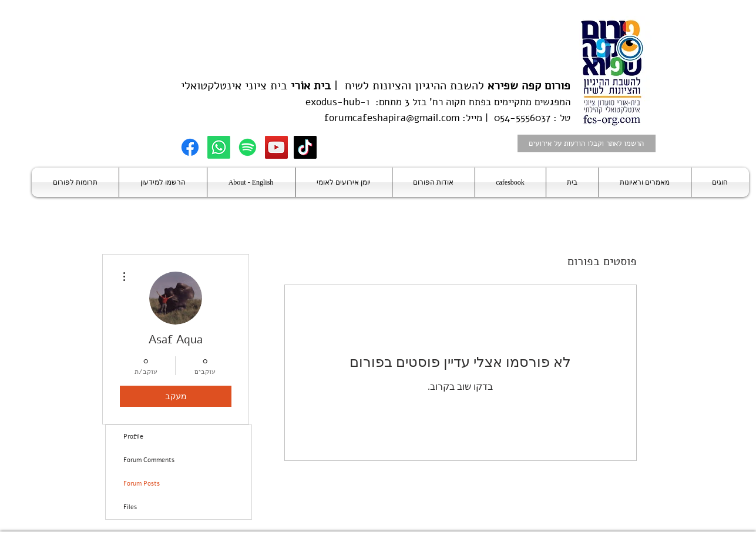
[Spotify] (248, 147)
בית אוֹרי (311, 86)
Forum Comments (149, 460)
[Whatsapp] (219, 147)
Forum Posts (142, 484)
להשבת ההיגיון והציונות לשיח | (451, 86)
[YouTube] (276, 147)
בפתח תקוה (467, 102)
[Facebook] (190, 147)
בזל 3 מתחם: (398, 102)
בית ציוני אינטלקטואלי (234, 86)
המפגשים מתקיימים (531, 102)
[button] (720, 182)
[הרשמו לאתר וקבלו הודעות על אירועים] (587, 143)
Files (130, 507)
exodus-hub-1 (337, 102)
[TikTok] (305, 147)
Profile (133, 437)
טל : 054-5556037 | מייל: (515, 118)
